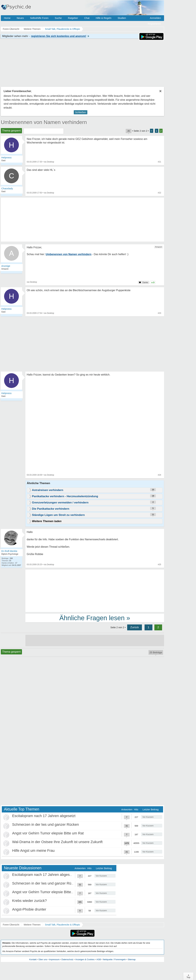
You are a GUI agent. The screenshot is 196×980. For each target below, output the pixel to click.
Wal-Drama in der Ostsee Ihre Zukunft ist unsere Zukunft (57, 842)
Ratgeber (73, 18)
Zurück (135, 627)
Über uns (43, 959)
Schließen (81, 112)
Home (7, 18)
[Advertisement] (95, 591)
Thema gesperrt (11, 131)
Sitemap (132, 959)
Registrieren (154, 24)
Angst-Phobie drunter (29, 909)
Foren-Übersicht (11, 925)
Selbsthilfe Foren (39, 18)
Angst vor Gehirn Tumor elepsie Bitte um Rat (48, 833)
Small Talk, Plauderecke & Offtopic (62, 925)
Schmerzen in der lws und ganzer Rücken (45, 825)
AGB (99, 959)
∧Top (188, 976)
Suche (58, 18)
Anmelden (155, 18)
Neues (20, 18)
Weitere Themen (32, 925)
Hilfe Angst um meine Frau (33, 851)
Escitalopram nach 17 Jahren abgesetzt (44, 816)
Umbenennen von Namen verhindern (44, 122)
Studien (122, 18)
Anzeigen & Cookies (85, 959)
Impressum (54, 959)
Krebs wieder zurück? (29, 901)
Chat (87, 18)
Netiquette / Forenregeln (114, 959)
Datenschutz (67, 959)
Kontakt (33, 959)
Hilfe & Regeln (104, 18)
